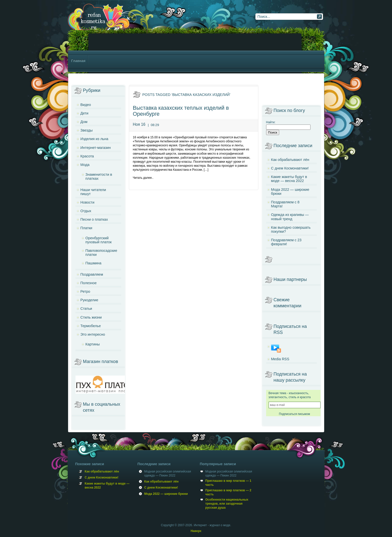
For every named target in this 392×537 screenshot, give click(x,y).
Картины (93, 344)
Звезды (87, 130)
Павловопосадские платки (101, 253)
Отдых (86, 211)
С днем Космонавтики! (290, 168)
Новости (88, 202)
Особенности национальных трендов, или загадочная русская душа (227, 504)
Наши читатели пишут (93, 192)
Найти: (271, 122)
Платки (86, 228)
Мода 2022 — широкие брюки (290, 192)
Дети (85, 113)
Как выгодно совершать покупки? (291, 229)
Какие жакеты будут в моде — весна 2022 (289, 179)
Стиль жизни (91, 317)
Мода (85, 165)
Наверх (196, 531)
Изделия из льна (94, 139)
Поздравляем (92, 274)
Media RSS (280, 359)
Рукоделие (89, 300)
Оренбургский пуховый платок (99, 240)
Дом (84, 122)
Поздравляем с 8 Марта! (285, 204)
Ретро (85, 291)
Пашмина (94, 263)
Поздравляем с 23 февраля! (286, 242)
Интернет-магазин (96, 148)
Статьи (86, 309)
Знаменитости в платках (99, 176)
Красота (87, 156)
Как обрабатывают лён (290, 160)
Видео (86, 105)
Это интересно (93, 334)
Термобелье (91, 326)
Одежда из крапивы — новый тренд (290, 217)
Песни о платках (94, 219)
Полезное (89, 283)
